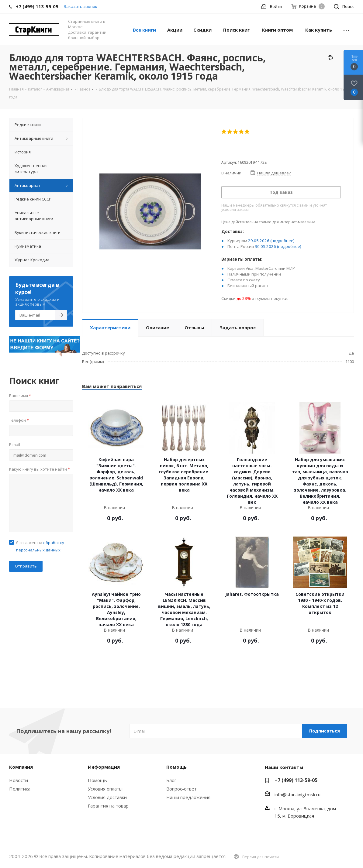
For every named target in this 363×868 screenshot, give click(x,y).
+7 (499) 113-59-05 (296, 780)
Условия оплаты (105, 789)
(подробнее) (282, 241)
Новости (19, 780)
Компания (21, 767)
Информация (104, 767)
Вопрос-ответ (181, 789)
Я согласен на (40, 546)
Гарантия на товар (108, 806)
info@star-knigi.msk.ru (297, 794)
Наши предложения (188, 797)
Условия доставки (107, 797)
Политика (20, 789)
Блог (171, 780)
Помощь (97, 780)
